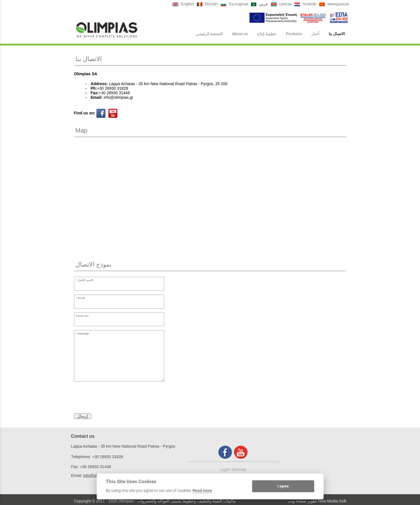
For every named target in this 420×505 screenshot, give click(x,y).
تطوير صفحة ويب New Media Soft (317, 501)
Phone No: (82, 316)
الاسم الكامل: (86, 280)
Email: (82, 298)
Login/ (226, 470)
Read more (202, 491)
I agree (283, 486)
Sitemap (239, 470)
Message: (84, 333)
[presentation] (117, 398)
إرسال (83, 416)
